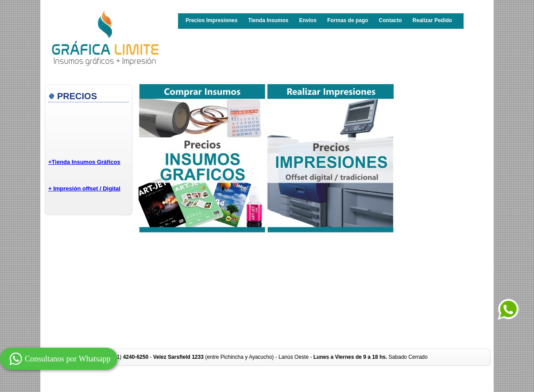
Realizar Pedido (432, 20)
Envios (308, 20)
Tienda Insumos (268, 20)
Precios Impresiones (211, 20)
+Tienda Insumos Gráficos (84, 162)
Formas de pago (348, 20)
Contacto (391, 20)
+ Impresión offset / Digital (84, 188)
